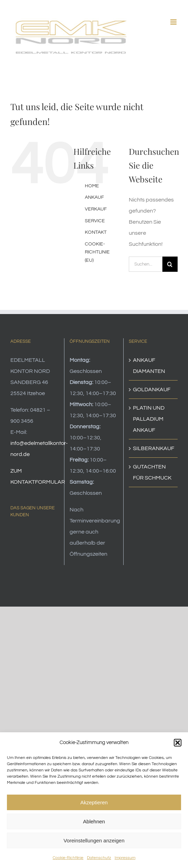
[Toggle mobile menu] (174, 22)
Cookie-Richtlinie (68, 858)
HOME (92, 186)
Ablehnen (94, 821)
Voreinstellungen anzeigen (94, 840)
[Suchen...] (146, 264)
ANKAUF (94, 197)
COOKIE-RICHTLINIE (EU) (97, 252)
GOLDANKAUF (152, 390)
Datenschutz (99, 858)
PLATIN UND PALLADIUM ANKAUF (149, 419)
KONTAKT (96, 232)
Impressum (125, 858)
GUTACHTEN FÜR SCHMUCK (152, 472)
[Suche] (170, 264)
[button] (178, 743)
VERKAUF (96, 209)
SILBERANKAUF (154, 448)
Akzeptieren (94, 802)
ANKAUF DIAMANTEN (149, 366)
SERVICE (95, 221)
